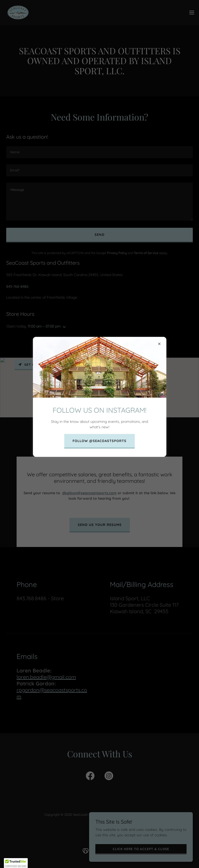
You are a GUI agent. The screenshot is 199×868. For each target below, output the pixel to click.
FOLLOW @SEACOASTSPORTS (99, 441)
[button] (16, 863)
